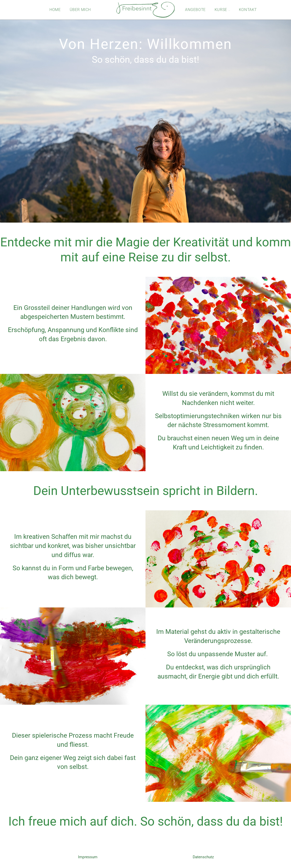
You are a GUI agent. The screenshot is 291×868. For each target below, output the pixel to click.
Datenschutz (203, 857)
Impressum (88, 857)
